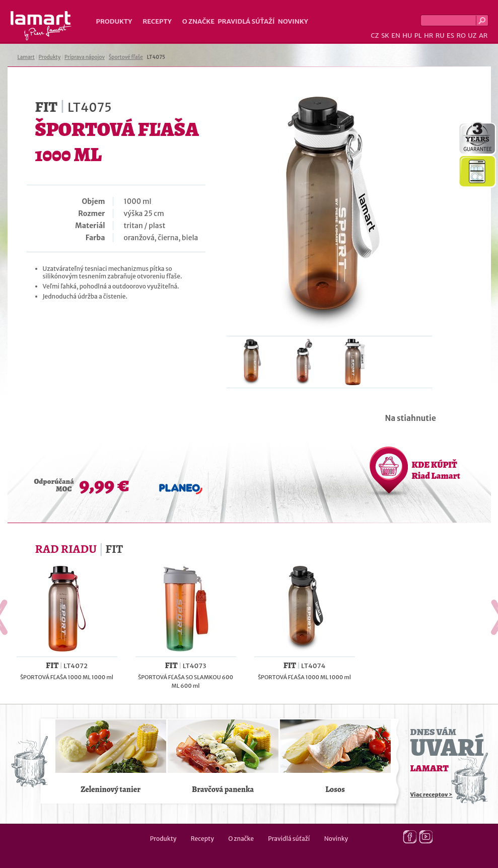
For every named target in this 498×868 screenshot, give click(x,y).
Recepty (157, 21)
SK (385, 35)
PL (418, 35)
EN (396, 35)
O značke (198, 21)
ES (450, 35)
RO (461, 35)
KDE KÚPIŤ (436, 470)
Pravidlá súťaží (246, 21)
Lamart (41, 26)
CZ (375, 35)
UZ (472, 35)
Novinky (293, 21)
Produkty (114, 21)
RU (440, 35)
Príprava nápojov (85, 57)
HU (407, 35)
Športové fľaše (126, 57)
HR (429, 35)
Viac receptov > (432, 794)
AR (483, 35)
